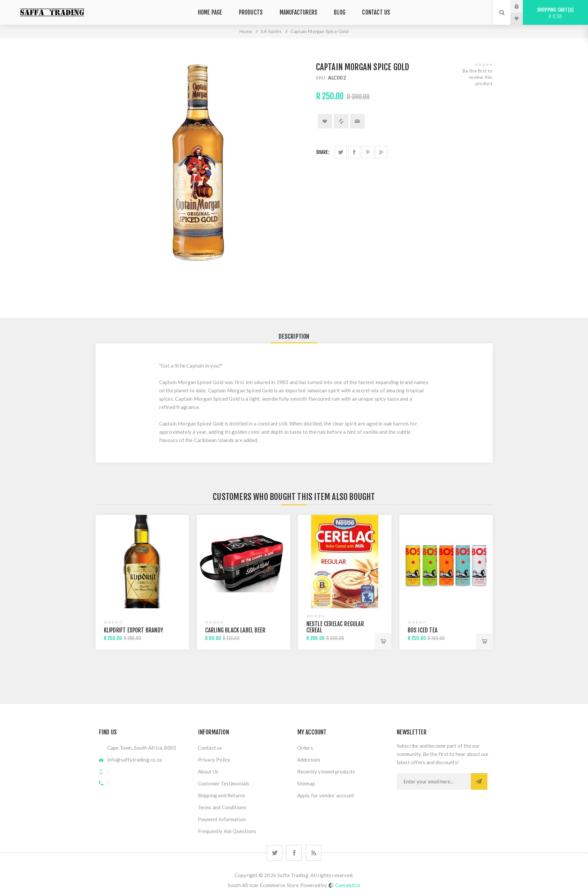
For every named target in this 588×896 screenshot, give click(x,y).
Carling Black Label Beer (235, 630)
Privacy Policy (214, 760)
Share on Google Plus (381, 152)
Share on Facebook (354, 152)
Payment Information (222, 819)
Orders (305, 748)
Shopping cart (555, 13)
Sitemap (306, 783)
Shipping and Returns (222, 795)
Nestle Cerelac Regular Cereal (335, 627)
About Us (208, 772)
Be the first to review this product (478, 77)
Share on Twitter (341, 152)
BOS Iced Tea (423, 630)
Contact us (210, 748)
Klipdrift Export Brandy (134, 630)
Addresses (309, 760)
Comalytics (344, 885)
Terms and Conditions (222, 807)
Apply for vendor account (326, 795)
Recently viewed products (326, 772)
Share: (323, 152)
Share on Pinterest (368, 152)
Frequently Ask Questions (227, 831)
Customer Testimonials (224, 783)
